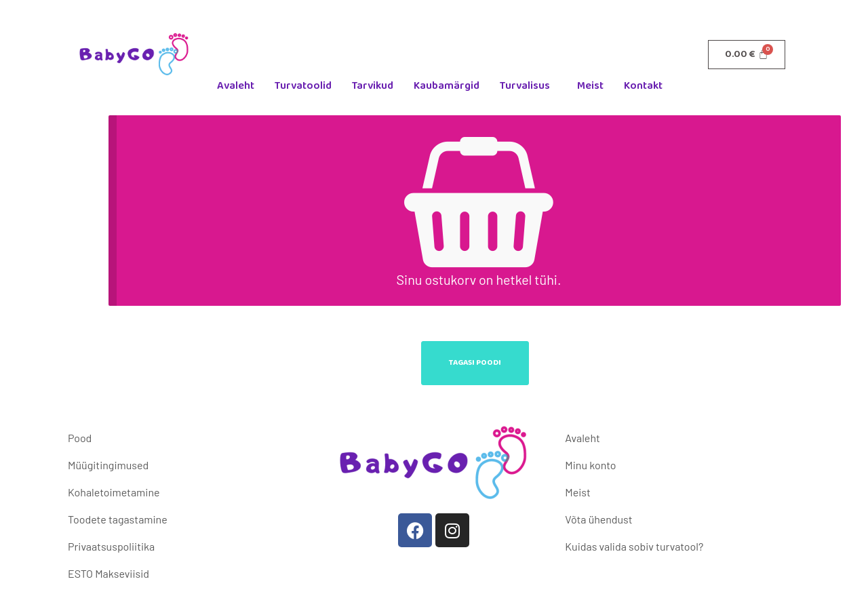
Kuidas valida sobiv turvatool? (634, 546)
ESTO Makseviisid (108, 573)
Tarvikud (373, 86)
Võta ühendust (598, 519)
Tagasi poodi (475, 362)
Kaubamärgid (447, 86)
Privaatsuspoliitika (111, 546)
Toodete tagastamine (118, 519)
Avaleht (236, 86)
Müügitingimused (108, 465)
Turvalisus (525, 86)
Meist (590, 86)
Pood (80, 438)
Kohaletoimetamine (114, 492)
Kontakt (643, 86)
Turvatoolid (303, 86)
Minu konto (590, 465)
